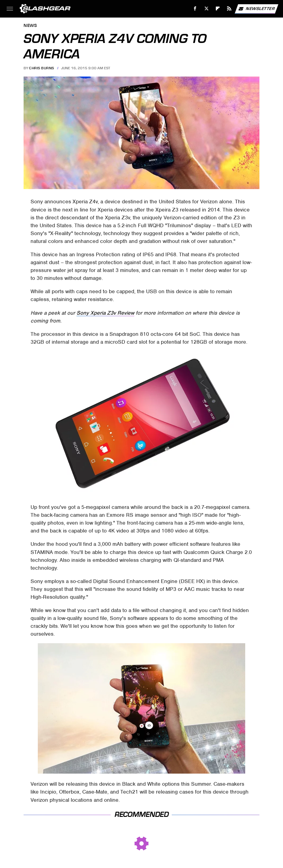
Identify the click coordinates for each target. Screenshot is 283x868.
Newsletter (256, 9)
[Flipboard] (218, 9)
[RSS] (229, 9)
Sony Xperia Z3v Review (105, 313)
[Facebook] (195, 9)
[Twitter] (206, 9)
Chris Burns (42, 68)
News (30, 26)
